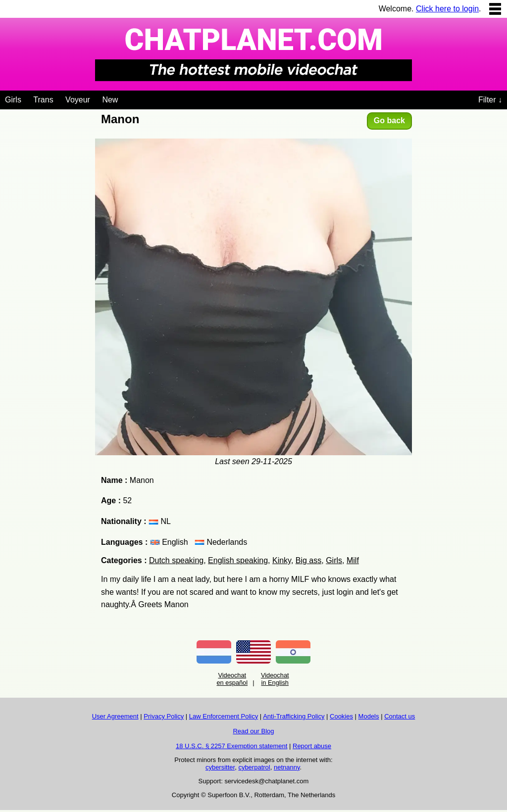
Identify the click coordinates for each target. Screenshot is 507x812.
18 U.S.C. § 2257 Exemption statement (231, 746)
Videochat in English (275, 679)
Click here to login (447, 9)
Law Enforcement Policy (224, 716)
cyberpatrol (254, 767)
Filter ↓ (490, 100)
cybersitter (220, 767)
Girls (13, 100)
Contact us (400, 716)
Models (369, 716)
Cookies (341, 716)
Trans (43, 100)
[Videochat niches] (126, 98)
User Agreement (115, 716)
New (110, 100)
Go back (389, 120)
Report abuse (312, 746)
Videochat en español (232, 679)
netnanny (287, 767)
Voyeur (78, 100)
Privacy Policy (164, 716)
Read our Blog (253, 731)
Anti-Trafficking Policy (294, 716)
